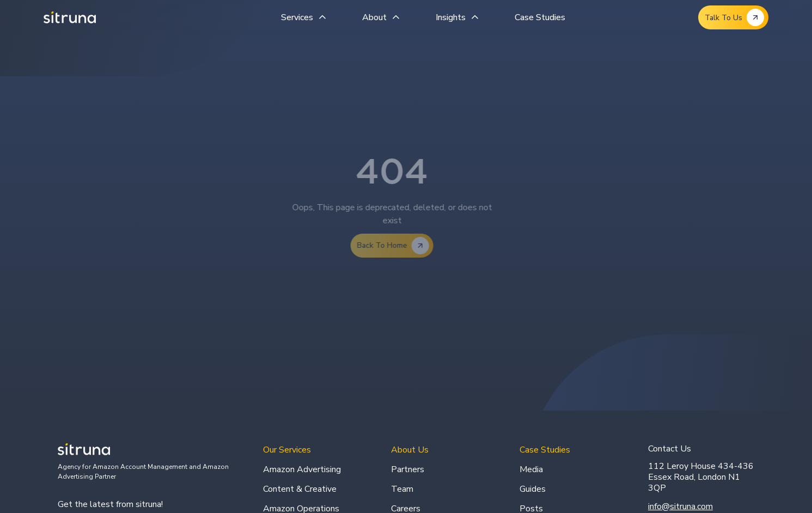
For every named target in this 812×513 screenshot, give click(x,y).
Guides (533, 489)
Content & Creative (300, 489)
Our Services (287, 450)
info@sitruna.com (680, 506)
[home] (70, 17)
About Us (410, 450)
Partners (408, 469)
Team (402, 489)
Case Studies (540, 17)
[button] (305, 17)
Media (531, 469)
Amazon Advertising (302, 469)
